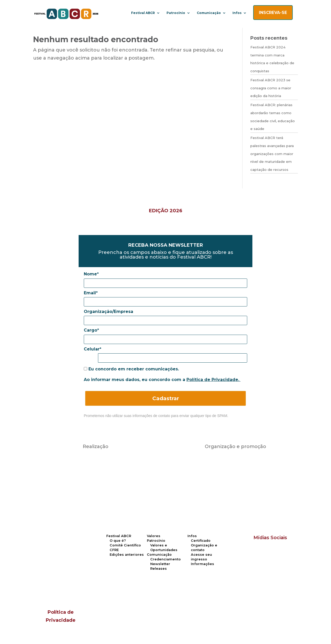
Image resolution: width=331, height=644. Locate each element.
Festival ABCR (143, 13)
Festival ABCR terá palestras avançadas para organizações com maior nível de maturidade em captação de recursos (272, 153)
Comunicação (209, 13)
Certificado (201, 541)
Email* (91, 293)
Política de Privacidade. (213, 380)
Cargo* (91, 330)
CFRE (114, 550)
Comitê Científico (125, 545)
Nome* (91, 274)
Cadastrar (166, 398)
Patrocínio (176, 13)
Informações (202, 564)
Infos (237, 13)
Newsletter (160, 564)
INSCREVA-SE (273, 13)
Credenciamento (165, 559)
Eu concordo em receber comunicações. (131, 369)
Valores (154, 536)
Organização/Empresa (108, 312)
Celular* (93, 349)
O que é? (118, 541)
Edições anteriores (127, 555)
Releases (159, 569)
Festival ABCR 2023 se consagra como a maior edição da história (271, 88)
